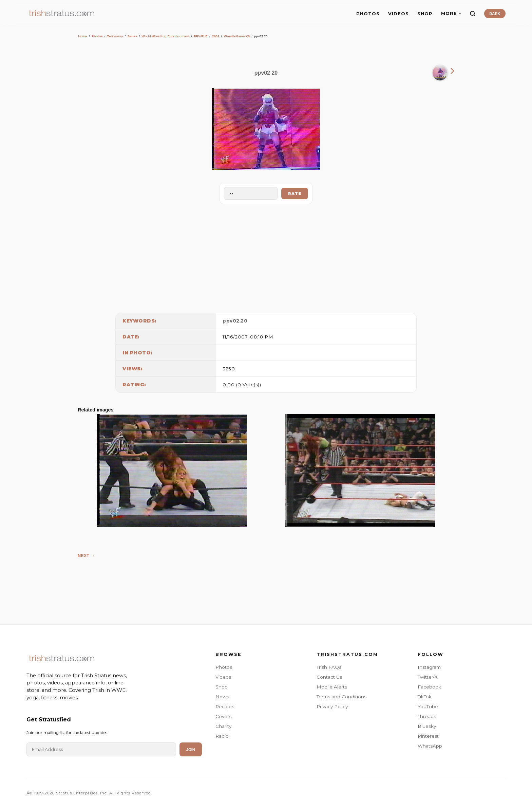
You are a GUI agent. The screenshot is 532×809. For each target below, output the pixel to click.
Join (191, 750)
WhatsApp (430, 746)
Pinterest (428, 736)
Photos (97, 36)
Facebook (429, 687)
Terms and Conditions (341, 697)
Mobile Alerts (332, 687)
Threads (427, 716)
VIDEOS (398, 14)
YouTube (428, 706)
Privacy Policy (332, 706)
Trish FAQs (329, 667)
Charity (223, 726)
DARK (495, 14)
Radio (222, 736)
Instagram (429, 667)
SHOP (425, 14)
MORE (451, 13)
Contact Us (329, 677)
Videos (223, 677)
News (222, 697)
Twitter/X (428, 677)
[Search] (473, 14)
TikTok (425, 697)
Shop (222, 687)
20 (244, 321)
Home (83, 36)
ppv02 (231, 321)
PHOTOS (368, 14)
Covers (223, 716)
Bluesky (427, 726)
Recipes (225, 706)
